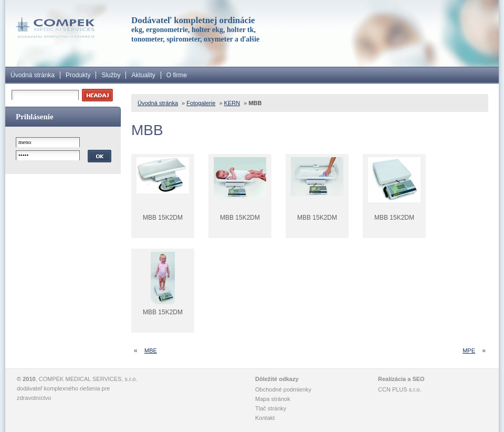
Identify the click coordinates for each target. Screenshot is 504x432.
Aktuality (143, 75)
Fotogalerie (201, 103)
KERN (232, 103)
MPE (469, 351)
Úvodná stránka (33, 75)
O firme (177, 75)
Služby (111, 75)
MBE (151, 351)
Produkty (78, 75)
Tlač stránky (271, 408)
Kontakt (265, 418)
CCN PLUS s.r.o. (400, 389)
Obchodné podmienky (283, 389)
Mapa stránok (273, 399)
